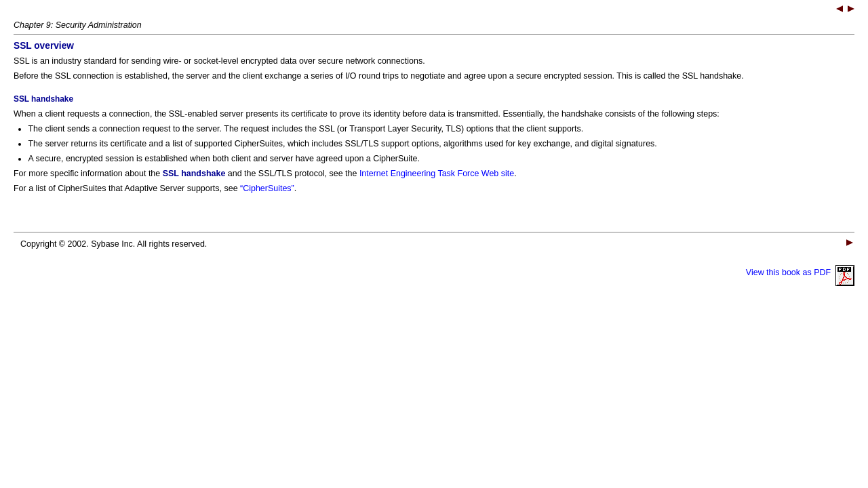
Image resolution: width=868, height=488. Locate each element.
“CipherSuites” (267, 188)
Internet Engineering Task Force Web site (437, 174)
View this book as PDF (800, 272)
